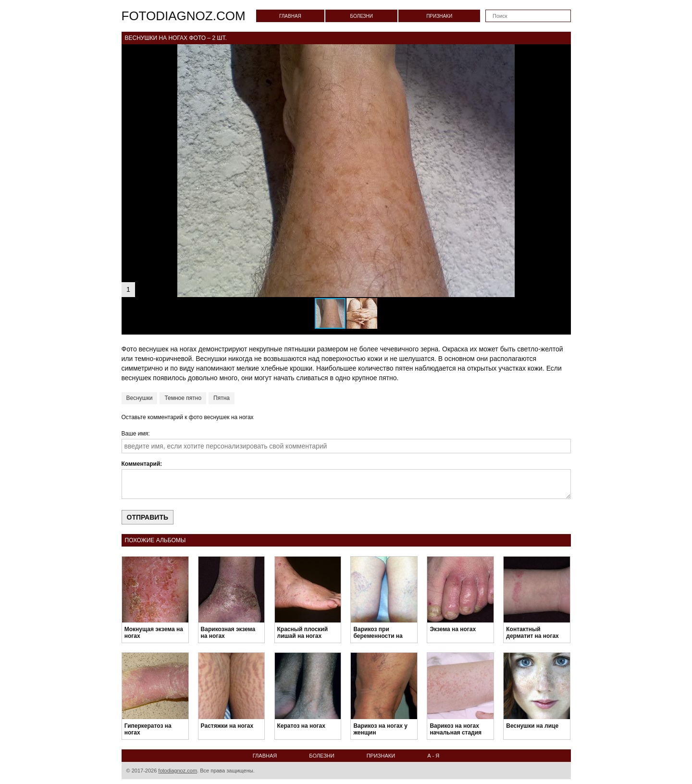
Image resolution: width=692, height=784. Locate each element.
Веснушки (140, 398)
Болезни (361, 16)
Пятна (222, 398)
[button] (562, 53)
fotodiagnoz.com (184, 16)
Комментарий (141, 464)
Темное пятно (183, 398)
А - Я (433, 756)
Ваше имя (135, 434)
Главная (290, 16)
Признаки (439, 16)
